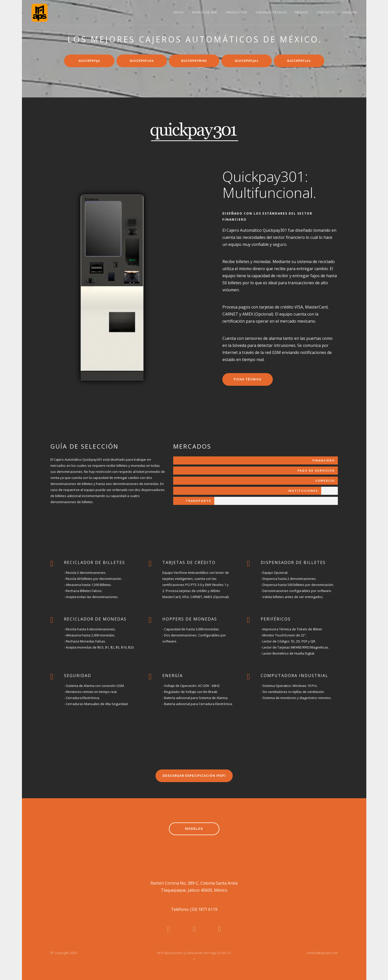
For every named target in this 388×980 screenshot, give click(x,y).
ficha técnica (248, 379)
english (351, 12)
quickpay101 (299, 61)
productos (237, 12)
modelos (194, 829)
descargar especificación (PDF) (194, 776)
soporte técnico (271, 12)
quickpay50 (89, 61)
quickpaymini (194, 61)
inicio (179, 12)
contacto (326, 12)
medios (302, 12)
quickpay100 (142, 61)
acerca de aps (205, 12)
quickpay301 (247, 61)
